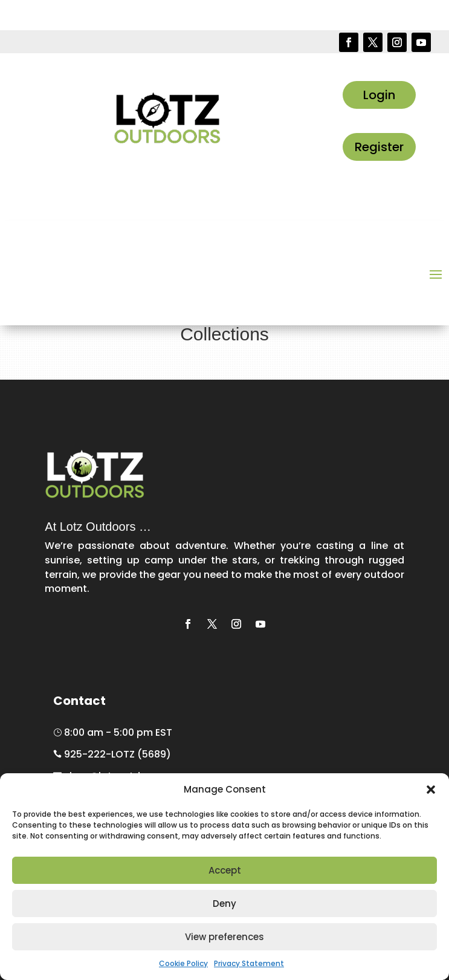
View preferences (224, 937)
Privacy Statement (249, 963)
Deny (224, 904)
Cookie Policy (183, 963)
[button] (431, 790)
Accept (225, 870)
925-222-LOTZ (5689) (112, 754)
